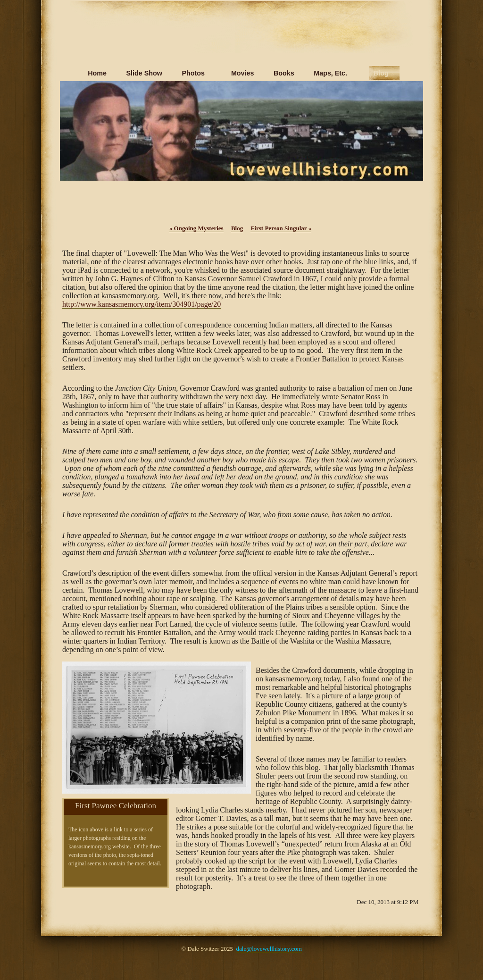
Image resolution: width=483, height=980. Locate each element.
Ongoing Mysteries (196, 228)
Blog (237, 228)
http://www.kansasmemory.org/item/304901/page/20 (142, 304)
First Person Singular (281, 228)
